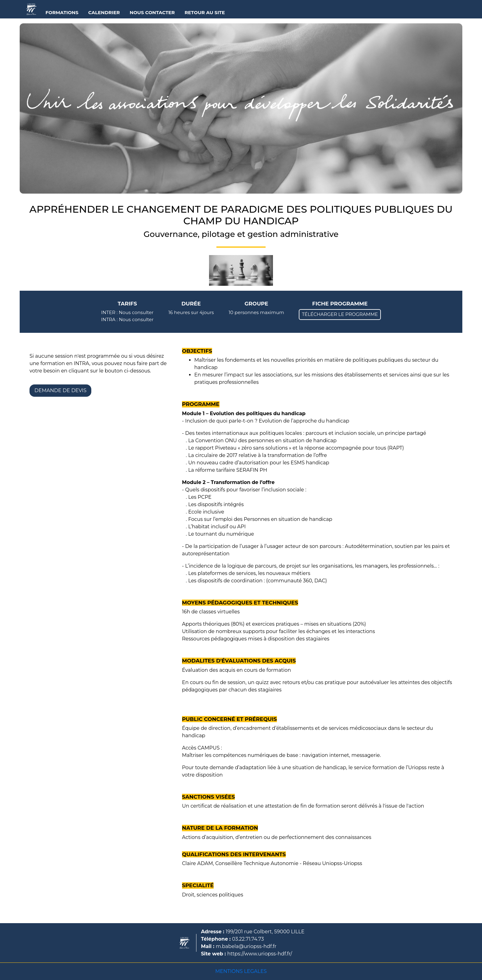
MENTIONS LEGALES (241, 971)
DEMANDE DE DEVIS (60, 390)
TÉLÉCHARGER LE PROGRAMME (340, 314)
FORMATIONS (62, 12)
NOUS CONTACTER (152, 12)
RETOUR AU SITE (205, 12)
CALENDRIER (104, 12)
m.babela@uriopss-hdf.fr (246, 946)
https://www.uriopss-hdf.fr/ (260, 954)
